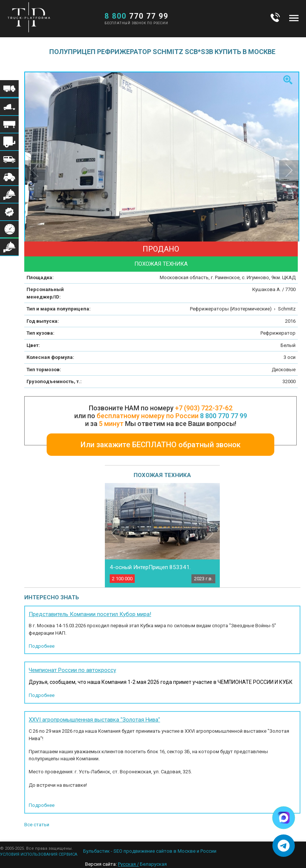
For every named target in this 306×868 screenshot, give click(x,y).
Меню (294, 18)
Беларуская (153, 864)
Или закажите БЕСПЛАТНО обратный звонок (161, 445)
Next (210, 533)
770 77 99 (136, 16)
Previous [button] (35, 170)
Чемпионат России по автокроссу (72, 670)
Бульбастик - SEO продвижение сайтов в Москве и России (150, 851)
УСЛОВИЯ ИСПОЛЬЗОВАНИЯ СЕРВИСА (39, 854)
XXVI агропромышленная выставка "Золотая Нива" (94, 720)
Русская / (128, 864)
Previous (115, 533)
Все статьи (37, 825)
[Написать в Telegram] (284, 846)
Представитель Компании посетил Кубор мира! (90, 614)
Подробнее (42, 646)
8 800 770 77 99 (224, 416)
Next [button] (289, 170)
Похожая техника (161, 264)
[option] (162, 163)
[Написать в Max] (284, 818)
